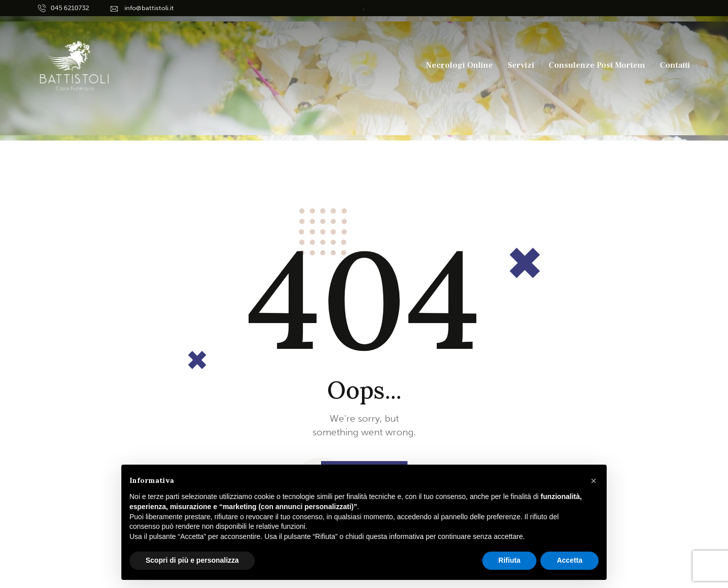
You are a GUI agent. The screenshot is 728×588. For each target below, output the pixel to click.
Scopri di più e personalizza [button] (192, 560)
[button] (594, 481)
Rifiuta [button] (510, 560)
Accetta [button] (570, 560)
